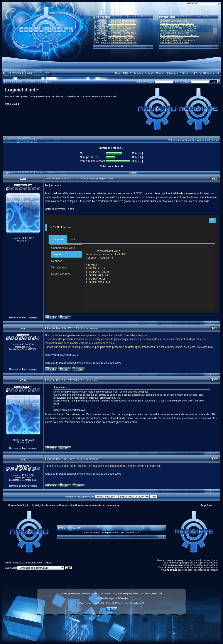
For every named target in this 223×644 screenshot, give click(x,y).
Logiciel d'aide (22, 90)
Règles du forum (22, 73)
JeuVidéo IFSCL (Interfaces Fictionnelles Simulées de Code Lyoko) (84, 363)
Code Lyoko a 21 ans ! (111, 26)
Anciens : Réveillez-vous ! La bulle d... (178, 31)
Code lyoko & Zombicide (172, 38)
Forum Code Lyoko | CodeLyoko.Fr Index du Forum (34, 96)
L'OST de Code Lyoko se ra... (122, 23)
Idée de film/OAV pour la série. (175, 43)
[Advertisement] (111, 626)
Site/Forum (73, 96)
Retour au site (212, 73)
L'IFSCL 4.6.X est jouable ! (115, 31)
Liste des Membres (156, 73)
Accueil (7, 73)
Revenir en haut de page (23, 317)
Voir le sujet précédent (181, 140)
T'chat (199, 73)
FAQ (126, 73)
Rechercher (137, 73)
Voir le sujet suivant (208, 140)
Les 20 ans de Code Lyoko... (122, 38)
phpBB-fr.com (157, 594)
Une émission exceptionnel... (122, 21)
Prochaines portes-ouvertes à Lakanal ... (179, 35)
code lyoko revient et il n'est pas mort (178, 40)
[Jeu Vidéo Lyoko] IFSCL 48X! (174, 33)
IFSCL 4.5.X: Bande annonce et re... (120, 43)
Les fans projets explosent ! (121, 40)
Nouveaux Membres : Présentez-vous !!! (179, 26)
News (118, 73)
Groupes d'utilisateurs (181, 73)
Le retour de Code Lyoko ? (121, 35)
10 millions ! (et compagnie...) (120, 28)
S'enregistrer (45, 82)
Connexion (30, 82)
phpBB (73, 594)
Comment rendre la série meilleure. (177, 23)
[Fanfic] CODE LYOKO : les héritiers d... (179, 28)
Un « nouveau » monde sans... (123, 33)
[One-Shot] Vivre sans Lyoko (174, 21)
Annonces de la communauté (100, 96)
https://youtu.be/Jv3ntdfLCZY (62, 355)
